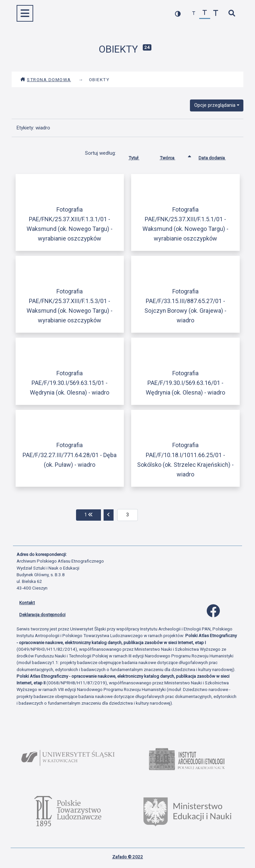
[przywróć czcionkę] (205, 13)
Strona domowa (46, 80)
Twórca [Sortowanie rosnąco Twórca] (172, 156)
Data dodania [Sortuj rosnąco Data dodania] (217, 156)
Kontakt (27, 603)
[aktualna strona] (128, 515)
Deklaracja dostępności (42, 614)
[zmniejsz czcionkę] (194, 13)
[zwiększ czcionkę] (216, 13)
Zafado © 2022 (128, 857)
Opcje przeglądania (215, 105)
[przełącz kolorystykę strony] (178, 13)
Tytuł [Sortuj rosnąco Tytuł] (139, 156)
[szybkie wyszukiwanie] (232, 13)
